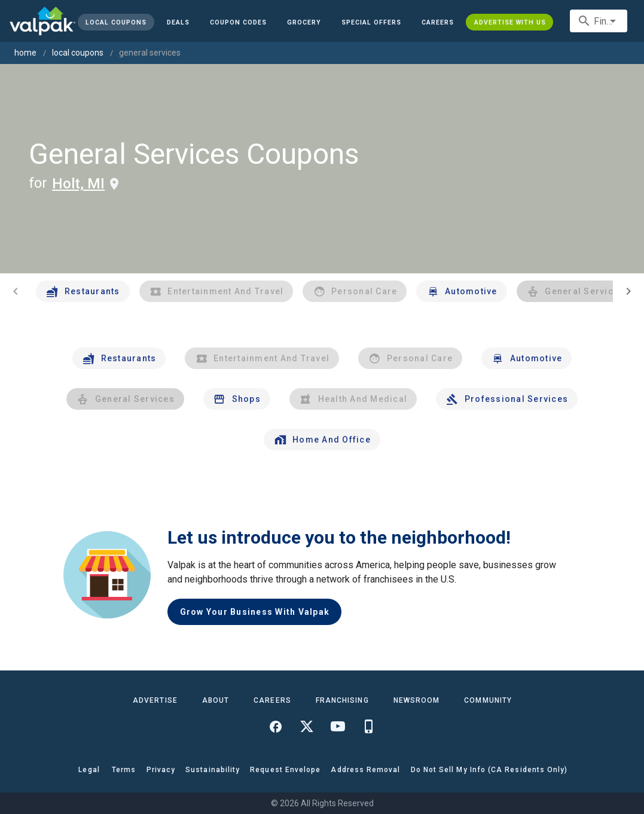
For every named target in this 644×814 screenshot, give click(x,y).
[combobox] (599, 21)
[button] (371, 22)
